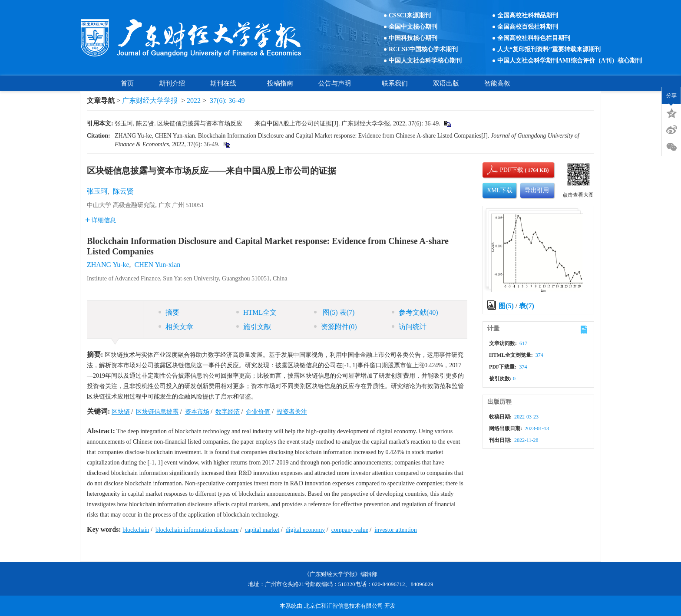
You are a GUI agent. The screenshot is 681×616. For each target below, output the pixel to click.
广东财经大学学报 (150, 100)
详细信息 (101, 220)
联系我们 (395, 83)
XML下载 (500, 190)
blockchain (136, 530)
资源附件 (336, 327)
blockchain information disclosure (197, 530)
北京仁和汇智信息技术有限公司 (344, 606)
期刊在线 (226, 83)
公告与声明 (337, 83)
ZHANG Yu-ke (108, 265)
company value (350, 530)
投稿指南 (280, 83)
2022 (194, 100)
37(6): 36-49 (227, 100)
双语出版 (446, 83)
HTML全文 (256, 312)
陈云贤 (123, 191)
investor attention (396, 530)
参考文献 (415, 312)
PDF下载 (504, 170)
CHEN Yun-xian (158, 265)
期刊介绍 (172, 83)
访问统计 (409, 327)
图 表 (334, 312)
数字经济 (228, 412)
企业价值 (258, 412)
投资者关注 (292, 412)
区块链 (121, 412)
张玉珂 (97, 191)
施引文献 (254, 327)
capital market (262, 530)
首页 (127, 83)
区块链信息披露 (157, 412)
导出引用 (537, 190)
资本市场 (197, 412)
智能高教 (497, 83)
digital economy (306, 530)
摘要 (169, 312)
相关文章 (176, 327)
